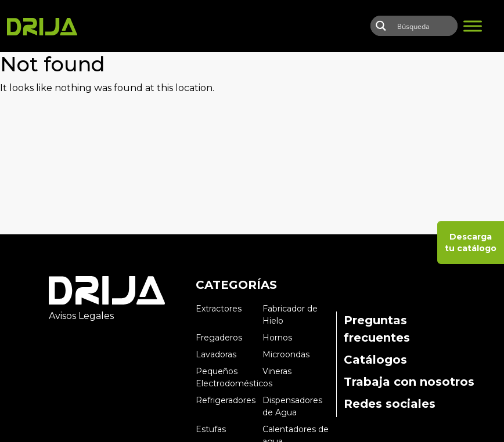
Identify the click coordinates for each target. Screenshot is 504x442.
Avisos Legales (81, 316)
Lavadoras (216, 354)
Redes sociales (390, 404)
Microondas (286, 354)
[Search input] (432, 26)
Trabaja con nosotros (409, 382)
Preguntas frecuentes (377, 329)
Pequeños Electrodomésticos (229, 377)
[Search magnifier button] (381, 26)
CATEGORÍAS (236, 285)
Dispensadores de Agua (292, 406)
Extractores (219, 309)
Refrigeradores (226, 400)
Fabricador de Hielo (290, 315)
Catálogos (375, 360)
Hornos (277, 338)
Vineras (277, 371)
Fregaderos (219, 338)
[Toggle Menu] (473, 26)
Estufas (211, 429)
